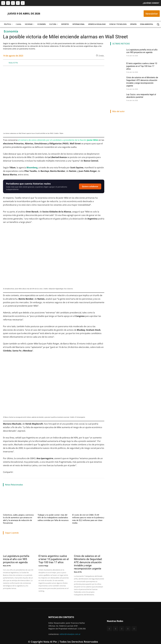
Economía (11, 31)
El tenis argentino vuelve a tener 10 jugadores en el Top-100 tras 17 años (54, 555)
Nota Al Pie (13, 63)
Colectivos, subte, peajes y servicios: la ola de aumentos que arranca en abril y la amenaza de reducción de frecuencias (18, 517)
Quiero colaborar (90, 186)
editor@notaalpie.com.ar (70, 630)
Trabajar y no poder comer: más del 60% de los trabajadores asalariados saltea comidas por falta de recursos (53, 517)
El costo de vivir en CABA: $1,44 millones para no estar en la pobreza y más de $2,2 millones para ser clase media (88, 517)
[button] (158, 24)
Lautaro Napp (43, 562)
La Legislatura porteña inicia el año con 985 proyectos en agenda (16, 555)
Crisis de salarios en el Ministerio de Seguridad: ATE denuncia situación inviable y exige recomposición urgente (88, 558)
